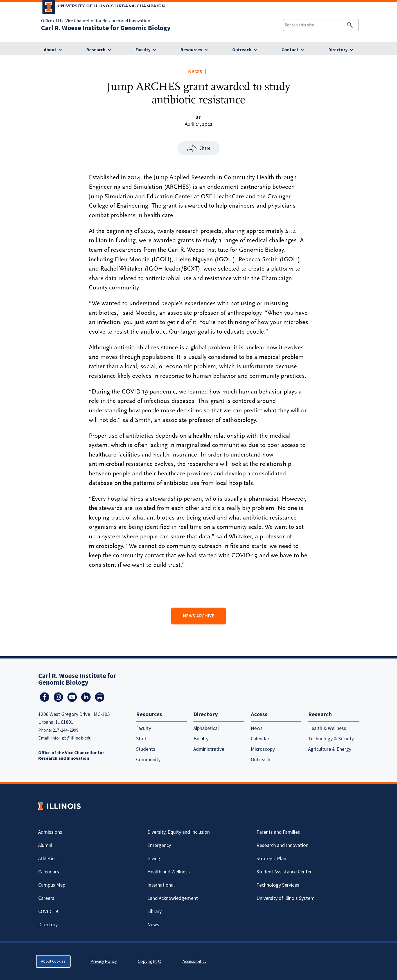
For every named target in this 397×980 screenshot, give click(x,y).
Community (148, 760)
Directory (338, 50)
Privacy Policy (103, 961)
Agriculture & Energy (330, 749)
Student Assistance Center (284, 872)
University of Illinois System (286, 898)
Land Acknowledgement (173, 898)
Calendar (260, 739)
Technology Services (278, 885)
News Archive (198, 616)
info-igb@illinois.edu (71, 738)
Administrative (209, 749)
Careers (46, 898)
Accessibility (194, 961)
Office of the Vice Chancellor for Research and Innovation (96, 21)
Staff (141, 739)
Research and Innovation (282, 845)
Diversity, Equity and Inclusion (179, 832)
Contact (290, 50)
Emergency (159, 845)
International (161, 885)
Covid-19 (48, 912)
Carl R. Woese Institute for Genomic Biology (106, 28)
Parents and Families (278, 832)
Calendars (49, 872)
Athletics (47, 859)
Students (146, 749)
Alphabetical (206, 728)
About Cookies (53, 961)
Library (154, 912)
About (50, 50)
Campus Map (52, 885)
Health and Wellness (169, 872)
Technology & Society (331, 739)
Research (96, 50)
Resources (191, 50)
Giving (154, 859)
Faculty (143, 50)
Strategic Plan (271, 859)
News (195, 72)
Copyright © (150, 961)
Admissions (50, 832)
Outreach (242, 50)
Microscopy (263, 749)
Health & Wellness (327, 728)
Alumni (45, 845)
